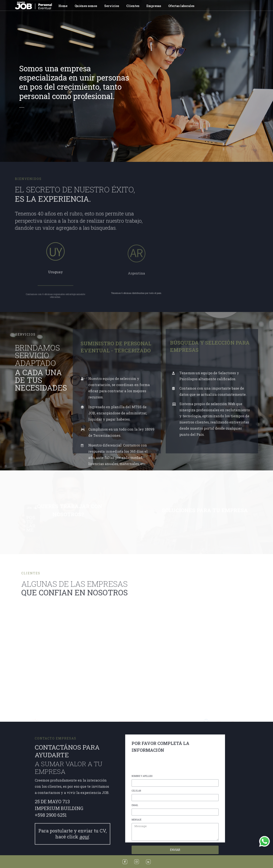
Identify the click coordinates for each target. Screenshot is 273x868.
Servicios (112, 6)
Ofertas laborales (181, 6)
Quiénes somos (86, 6)
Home (63, 6)
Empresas (154, 6)
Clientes (133, 6)
